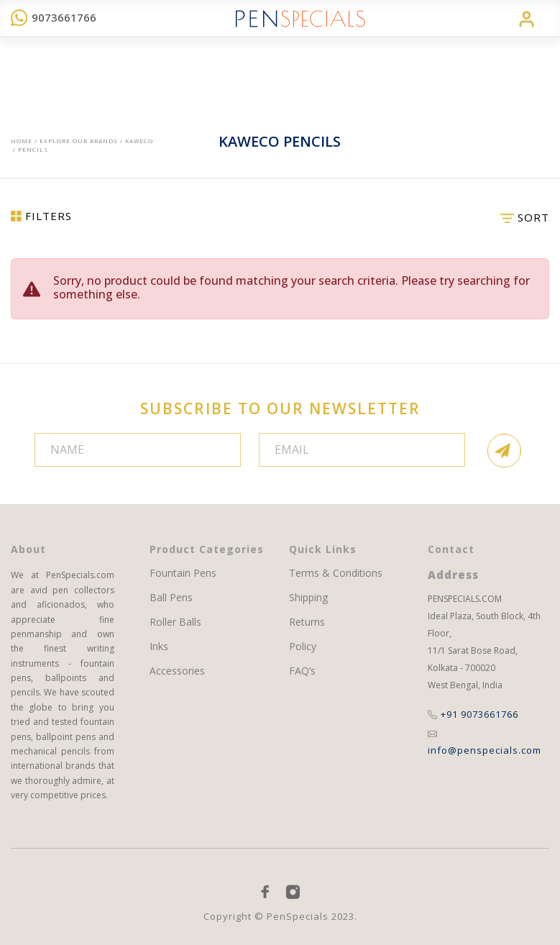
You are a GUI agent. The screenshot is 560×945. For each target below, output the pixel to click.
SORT (525, 217)
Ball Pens (171, 598)
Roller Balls (175, 622)
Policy (303, 647)
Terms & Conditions (336, 573)
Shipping (308, 598)
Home (22, 141)
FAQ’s (302, 671)
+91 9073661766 (473, 714)
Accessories (177, 671)
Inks (159, 647)
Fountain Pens (183, 573)
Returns (307, 622)
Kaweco (139, 141)
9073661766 (54, 17)
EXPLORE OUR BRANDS (79, 141)
